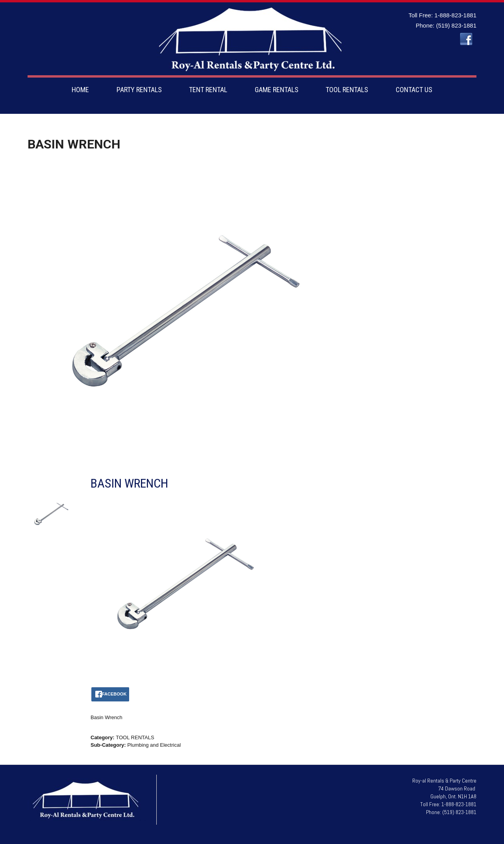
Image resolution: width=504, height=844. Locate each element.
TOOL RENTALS (347, 90)
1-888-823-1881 (455, 15)
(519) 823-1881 (456, 25)
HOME (80, 90)
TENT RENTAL (208, 90)
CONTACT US (414, 90)
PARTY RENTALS (139, 90)
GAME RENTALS (277, 90)
